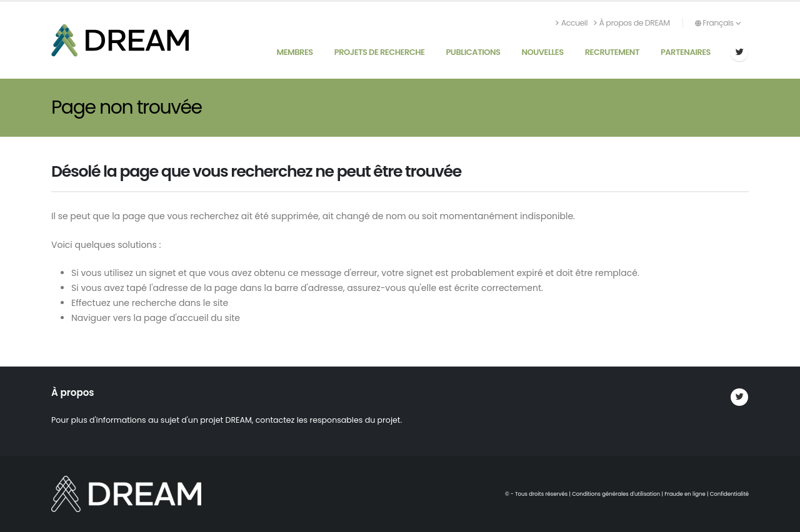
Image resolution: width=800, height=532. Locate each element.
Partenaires (686, 52)
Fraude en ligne (685, 494)
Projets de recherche (380, 52)
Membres (294, 52)
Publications (473, 52)
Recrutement (612, 52)
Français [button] (718, 23)
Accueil (572, 23)
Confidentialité (729, 494)
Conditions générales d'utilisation (616, 494)
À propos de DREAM (632, 23)
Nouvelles (542, 52)
